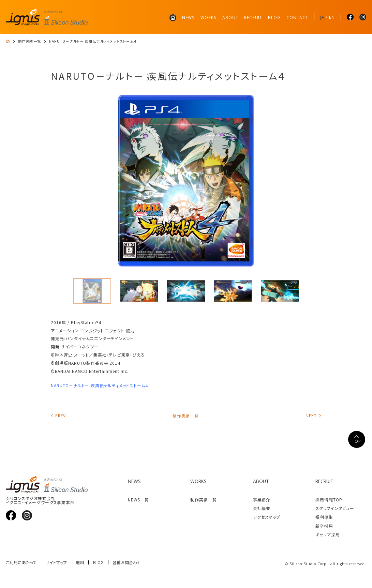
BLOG (274, 17)
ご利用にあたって (21, 562)
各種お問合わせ (127, 562)
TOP (356, 441)
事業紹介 (262, 500)
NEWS (188, 17)
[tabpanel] (186, 181)
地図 (80, 562)
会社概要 (262, 508)
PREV (61, 416)
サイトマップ (56, 562)
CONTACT (297, 17)
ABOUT (230, 17)
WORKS (209, 17)
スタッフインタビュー (335, 508)
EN (332, 17)
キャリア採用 (328, 534)
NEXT (311, 416)
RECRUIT (253, 17)
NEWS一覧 (138, 500)
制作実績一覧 (29, 41)
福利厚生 (324, 517)
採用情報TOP (329, 500)
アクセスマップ (267, 517)
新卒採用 (324, 526)
